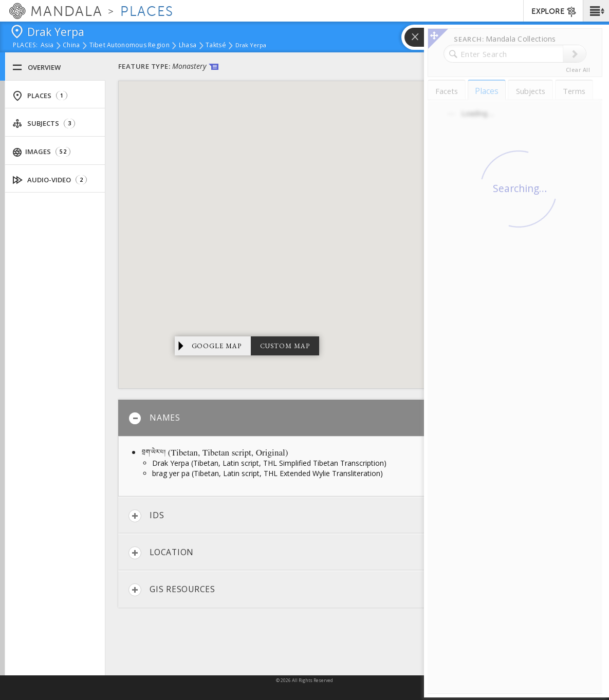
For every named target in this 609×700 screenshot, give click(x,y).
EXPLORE (554, 12)
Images (42, 152)
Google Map (217, 346)
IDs (146, 516)
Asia (47, 46)
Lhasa (188, 46)
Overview (36, 68)
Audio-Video (50, 180)
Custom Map (285, 346)
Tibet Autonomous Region (130, 46)
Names (154, 418)
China (71, 46)
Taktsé (216, 46)
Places (40, 96)
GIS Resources (172, 590)
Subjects (44, 124)
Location (161, 553)
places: (25, 46)
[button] (596, 11)
